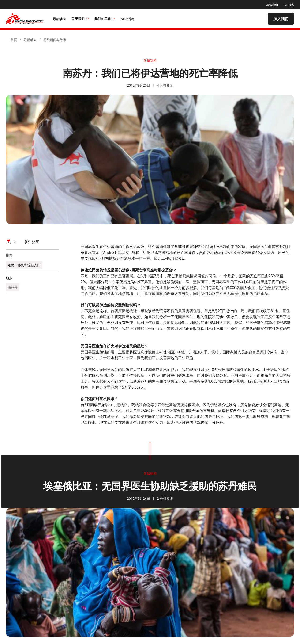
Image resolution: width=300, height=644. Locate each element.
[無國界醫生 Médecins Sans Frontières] (25, 19)
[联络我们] (272, 5)
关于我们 (80, 19)
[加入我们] (281, 19)
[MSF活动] (127, 19)
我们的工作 (105, 19)
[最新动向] (59, 19)
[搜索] (289, 5)
